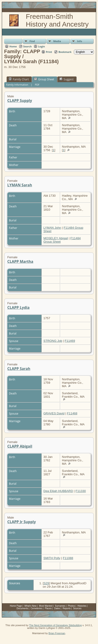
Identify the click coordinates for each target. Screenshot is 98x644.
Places (48, 608)
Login (42, 46)
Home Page (16, 606)
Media (57, 41)
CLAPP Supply (20, 101)
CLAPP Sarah (19, 369)
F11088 (68, 558)
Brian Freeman (57, 633)
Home (13, 46)
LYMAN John (52, 228)
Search (28, 46)
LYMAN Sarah (20, 185)
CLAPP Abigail (20, 446)
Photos (71, 606)
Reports (67, 608)
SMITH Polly (52, 558)
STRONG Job (53, 341)
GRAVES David (54, 413)
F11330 (81, 491)
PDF (37, 85)
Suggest (66, 79)
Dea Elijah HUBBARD (58, 491)
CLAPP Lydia (18, 307)
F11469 (70, 341)
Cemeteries (36, 608)
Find (32, 41)
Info (79, 41)
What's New (30, 606)
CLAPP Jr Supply (22, 522)
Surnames (60, 606)
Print (49, 52)
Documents (22, 608)
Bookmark (65, 52)
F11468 (72, 413)
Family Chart (19, 79)
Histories (82, 606)
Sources (77, 608)
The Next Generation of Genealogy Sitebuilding (55, 625)
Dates (57, 608)
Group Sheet (44, 79)
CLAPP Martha (20, 261)
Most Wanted (46, 606)
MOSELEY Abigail (56, 238)
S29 (46, 583)
